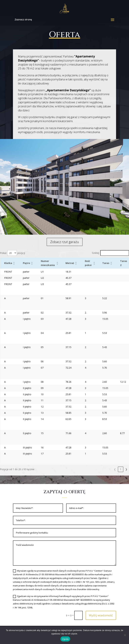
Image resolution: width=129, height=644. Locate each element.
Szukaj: (96, 253)
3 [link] (109, 469)
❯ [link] (126, 469)
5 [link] (121, 469)
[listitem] (60, 205)
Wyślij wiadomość (101, 615)
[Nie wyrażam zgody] (125, 635)
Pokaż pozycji (13, 253)
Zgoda (65, 639)
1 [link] (98, 469)
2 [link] (103, 469)
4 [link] (115, 469)
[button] (14, 263)
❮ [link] (92, 469)
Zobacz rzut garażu (65, 242)
